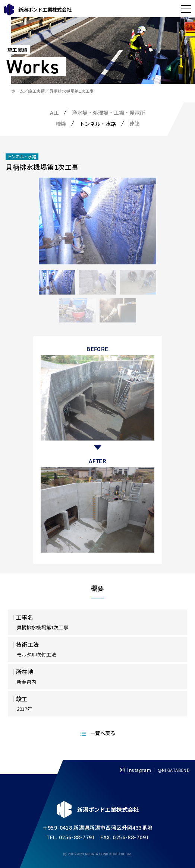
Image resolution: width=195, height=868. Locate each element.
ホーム (18, 91)
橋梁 (61, 124)
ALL (54, 112)
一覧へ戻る (103, 733)
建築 (135, 124)
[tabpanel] (97, 221)
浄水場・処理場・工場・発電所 (108, 112)
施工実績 (36, 91)
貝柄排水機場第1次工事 (72, 91)
